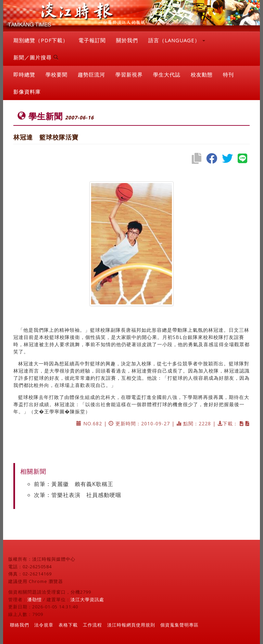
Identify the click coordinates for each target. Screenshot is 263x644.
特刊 (228, 74)
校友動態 (202, 74)
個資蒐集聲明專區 (179, 625)
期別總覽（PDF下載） (41, 40)
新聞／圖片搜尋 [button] (36, 57)
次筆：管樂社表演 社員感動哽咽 (78, 495)
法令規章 (44, 625)
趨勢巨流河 (91, 74)
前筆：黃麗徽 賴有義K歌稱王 (74, 484)
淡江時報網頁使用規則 (131, 625)
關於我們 (127, 40)
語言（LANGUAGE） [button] (177, 40)
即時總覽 (24, 74)
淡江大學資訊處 (87, 599)
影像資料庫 (27, 92)
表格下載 (68, 625)
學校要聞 (57, 74)
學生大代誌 (167, 74)
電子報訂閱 (92, 40)
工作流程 (92, 625)
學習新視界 (129, 74)
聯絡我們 (20, 625)
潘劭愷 (35, 599)
